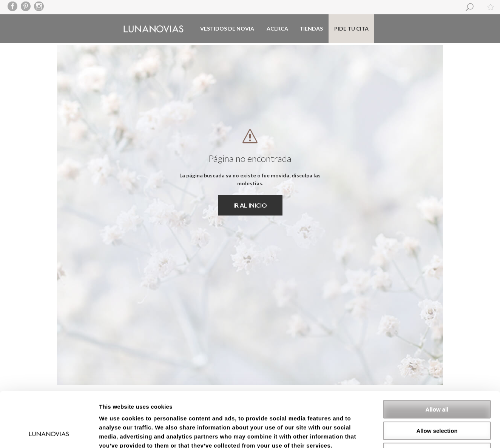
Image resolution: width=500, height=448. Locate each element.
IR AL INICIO (250, 205)
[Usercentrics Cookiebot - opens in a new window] (49, 433)
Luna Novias (154, 29)
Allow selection (437, 379)
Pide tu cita (351, 28)
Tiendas (311, 28)
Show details (396, 433)
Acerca (277, 28)
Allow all (437, 358)
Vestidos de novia (227, 28)
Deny (437, 400)
